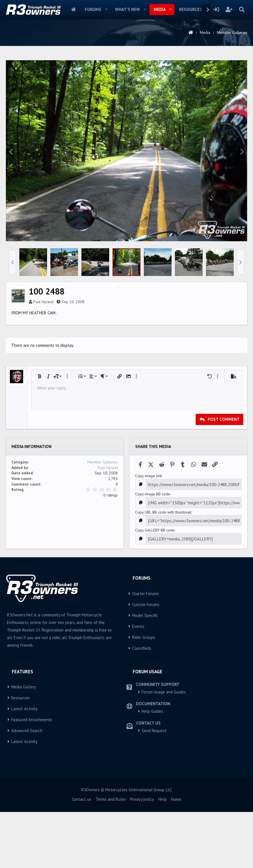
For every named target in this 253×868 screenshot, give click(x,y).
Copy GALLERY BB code (155, 607)
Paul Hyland (43, 380)
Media (160, 9)
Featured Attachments (32, 796)
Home (73, 10)
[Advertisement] (127, 96)
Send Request (154, 807)
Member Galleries (103, 540)
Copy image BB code (153, 572)
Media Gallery (24, 763)
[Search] (242, 10)
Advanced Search (27, 807)
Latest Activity (24, 785)
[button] (106, 10)
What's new (127, 9)
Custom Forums (146, 680)
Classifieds (142, 724)
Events (138, 702)
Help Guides (152, 787)
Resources (191, 9)
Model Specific (145, 691)
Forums (93, 9)
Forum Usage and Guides (164, 768)
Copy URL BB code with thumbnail (163, 589)
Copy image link (148, 554)
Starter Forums (146, 669)
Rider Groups (144, 713)
